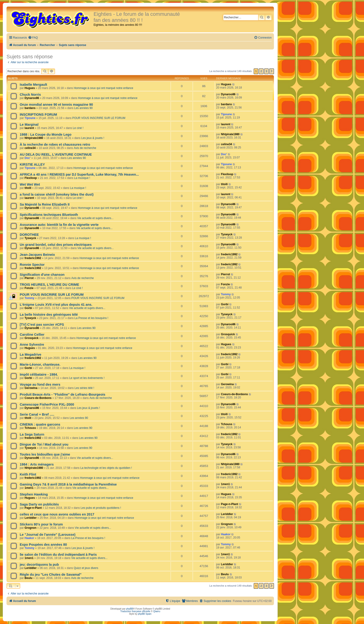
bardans (30, 108)
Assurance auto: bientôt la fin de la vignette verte (59, 225)
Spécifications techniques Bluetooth (49, 215)
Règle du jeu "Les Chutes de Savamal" (51, 575)
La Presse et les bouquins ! (91, 318)
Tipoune (30, 118)
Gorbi (28, 308)
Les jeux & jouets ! (93, 138)
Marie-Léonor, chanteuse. (40, 365)
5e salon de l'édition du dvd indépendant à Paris (58, 555)
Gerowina (31, 388)
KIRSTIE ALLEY (32, 164)
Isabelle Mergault (33, 85)
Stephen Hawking (34, 494)
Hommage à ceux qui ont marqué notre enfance (104, 88)
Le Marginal (29, 125)
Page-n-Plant (33, 508)
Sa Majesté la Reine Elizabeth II (45, 204)
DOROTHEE (29, 235)
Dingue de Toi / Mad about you (44, 444)
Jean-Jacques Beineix (37, 255)
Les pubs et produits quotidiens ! (101, 508)
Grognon (31, 528)
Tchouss (30, 428)
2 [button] (261, 71)
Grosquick (32, 338)
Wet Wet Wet (30, 184)
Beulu (29, 578)
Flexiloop (31, 178)
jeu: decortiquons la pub (39, 565)
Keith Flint (28, 474)
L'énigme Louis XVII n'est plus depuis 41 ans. (56, 305)
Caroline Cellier (32, 335)
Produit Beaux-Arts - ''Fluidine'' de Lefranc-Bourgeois (63, 394)
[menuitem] (33, 38)
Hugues (30, 88)
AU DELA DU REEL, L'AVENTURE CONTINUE (56, 154)
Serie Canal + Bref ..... (37, 414)
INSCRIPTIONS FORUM (38, 115)
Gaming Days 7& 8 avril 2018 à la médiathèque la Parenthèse (68, 484)
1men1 (29, 488)
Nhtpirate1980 (34, 138)
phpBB (130, 609)
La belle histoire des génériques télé (49, 315)
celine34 (30, 148)
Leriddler (31, 518)
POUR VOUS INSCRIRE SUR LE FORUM (99, 118)
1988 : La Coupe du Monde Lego (46, 135)
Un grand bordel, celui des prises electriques (56, 245)
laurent (29, 128)
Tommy (29, 298)
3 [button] (266, 71)
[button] (272, 71)
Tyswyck (30, 238)
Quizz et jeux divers (86, 568)
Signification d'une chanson (42, 275)
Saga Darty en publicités (39, 504)
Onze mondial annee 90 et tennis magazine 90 (56, 105)
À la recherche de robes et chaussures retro (55, 145)
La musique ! (82, 178)
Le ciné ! (78, 128)
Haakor (29, 538)
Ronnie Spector (32, 265)
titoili (28, 188)
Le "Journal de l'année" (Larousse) (48, 535)
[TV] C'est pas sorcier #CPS (42, 325)
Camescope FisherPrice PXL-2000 (47, 404)
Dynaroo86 (32, 98)
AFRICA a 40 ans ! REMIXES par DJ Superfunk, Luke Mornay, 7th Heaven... (79, 174)
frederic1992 (33, 258)
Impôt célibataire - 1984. (39, 374)
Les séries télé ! (84, 388)
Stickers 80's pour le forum (41, 524)
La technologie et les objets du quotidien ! (106, 468)
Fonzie (29, 288)
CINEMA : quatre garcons (40, 424)
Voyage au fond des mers (40, 384)
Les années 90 (83, 108)
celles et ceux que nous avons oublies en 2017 (57, 514)
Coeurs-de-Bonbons (38, 398)
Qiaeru (157, 611)
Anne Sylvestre (32, 345)
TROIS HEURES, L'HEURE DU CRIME (49, 285)
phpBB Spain (145, 614)
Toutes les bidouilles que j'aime (45, 454)
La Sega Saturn (32, 434)
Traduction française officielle (135, 611)
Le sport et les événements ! (87, 378)
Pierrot (29, 278)
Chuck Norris (30, 95)
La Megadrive (31, 355)
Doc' (28, 158)
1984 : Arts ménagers (37, 464)
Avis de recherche (85, 148)
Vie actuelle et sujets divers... (95, 218)
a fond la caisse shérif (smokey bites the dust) (57, 194)
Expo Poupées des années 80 (43, 545)
